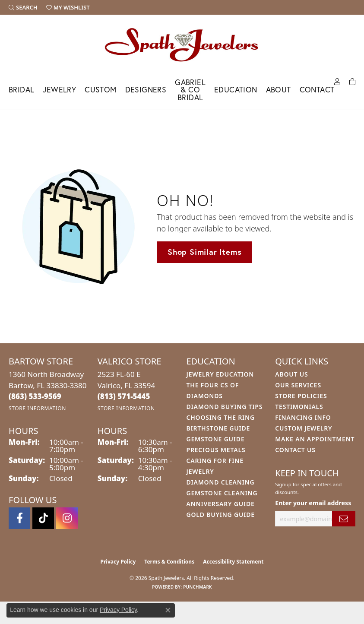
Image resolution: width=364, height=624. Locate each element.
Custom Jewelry (304, 428)
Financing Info (303, 417)
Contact (317, 90)
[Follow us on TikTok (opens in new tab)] (43, 518)
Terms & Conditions (169, 562)
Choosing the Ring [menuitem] (221, 417)
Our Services (298, 385)
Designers (146, 90)
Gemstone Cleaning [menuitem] (222, 493)
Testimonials (299, 407)
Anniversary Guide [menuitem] (221, 504)
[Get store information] (37, 408)
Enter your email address (313, 503)
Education (236, 90)
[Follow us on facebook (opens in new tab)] (19, 518)
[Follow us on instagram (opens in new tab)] (67, 518)
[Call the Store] (35, 396)
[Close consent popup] (168, 610)
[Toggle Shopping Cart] (352, 81)
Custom (100, 90)
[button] (23, 7)
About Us (291, 374)
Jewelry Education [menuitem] (220, 374)
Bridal (21, 90)
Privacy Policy (118, 562)
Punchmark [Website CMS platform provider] (198, 587)
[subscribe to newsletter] (344, 519)
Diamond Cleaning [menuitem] (221, 482)
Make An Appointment (315, 439)
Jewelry (59, 90)
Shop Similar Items (204, 252)
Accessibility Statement (233, 562)
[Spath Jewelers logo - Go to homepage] (182, 44)
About (279, 90)
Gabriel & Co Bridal (190, 90)
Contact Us (295, 450)
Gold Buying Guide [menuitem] (221, 515)
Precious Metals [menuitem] (216, 450)
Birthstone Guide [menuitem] (218, 428)
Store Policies (301, 396)
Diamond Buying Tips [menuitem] (225, 407)
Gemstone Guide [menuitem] (216, 439)
